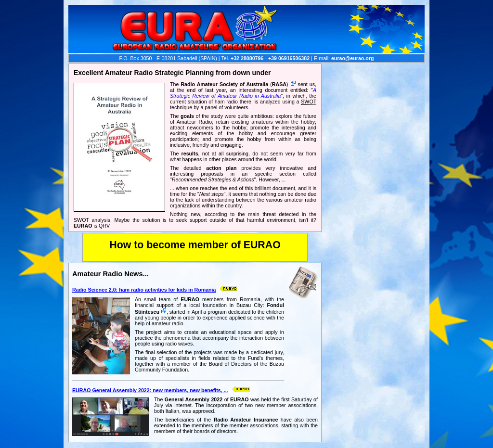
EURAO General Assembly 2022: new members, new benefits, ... (150, 390)
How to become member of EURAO (195, 245)
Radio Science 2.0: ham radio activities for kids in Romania (144, 290)
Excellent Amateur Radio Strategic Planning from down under (172, 73)
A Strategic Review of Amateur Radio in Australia (243, 93)
